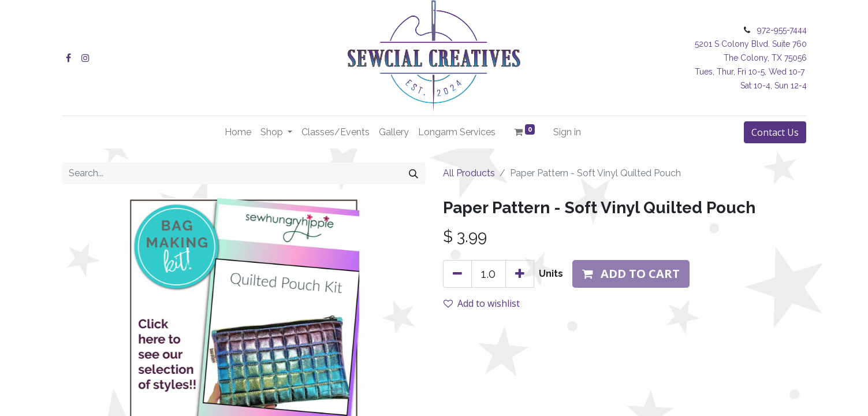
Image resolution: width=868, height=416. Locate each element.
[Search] (413, 173)
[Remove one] (457, 274)
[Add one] (520, 274)
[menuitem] (238, 132)
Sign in (567, 132)
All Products (469, 173)
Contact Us (775, 132)
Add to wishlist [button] (482, 303)
